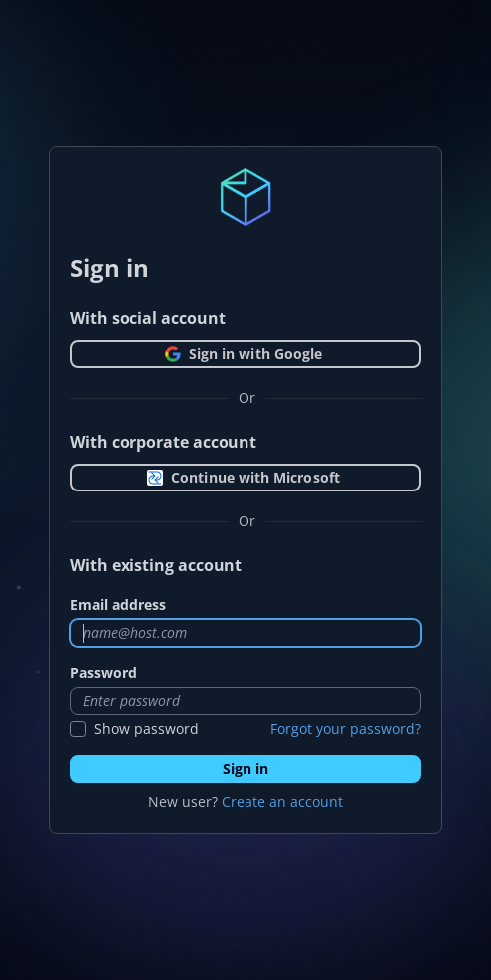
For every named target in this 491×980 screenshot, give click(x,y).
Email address (118, 605)
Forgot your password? (346, 729)
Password (103, 673)
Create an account (282, 802)
